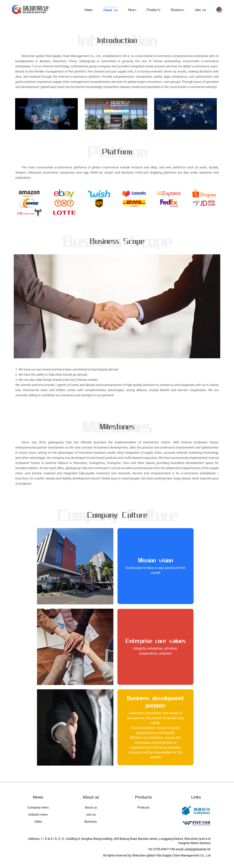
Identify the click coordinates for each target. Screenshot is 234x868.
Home (89, 10)
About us (110, 10)
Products (153, 10)
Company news (38, 807)
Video (38, 822)
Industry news (38, 814)
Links (196, 797)
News (132, 10)
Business (177, 10)
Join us (200, 10)
